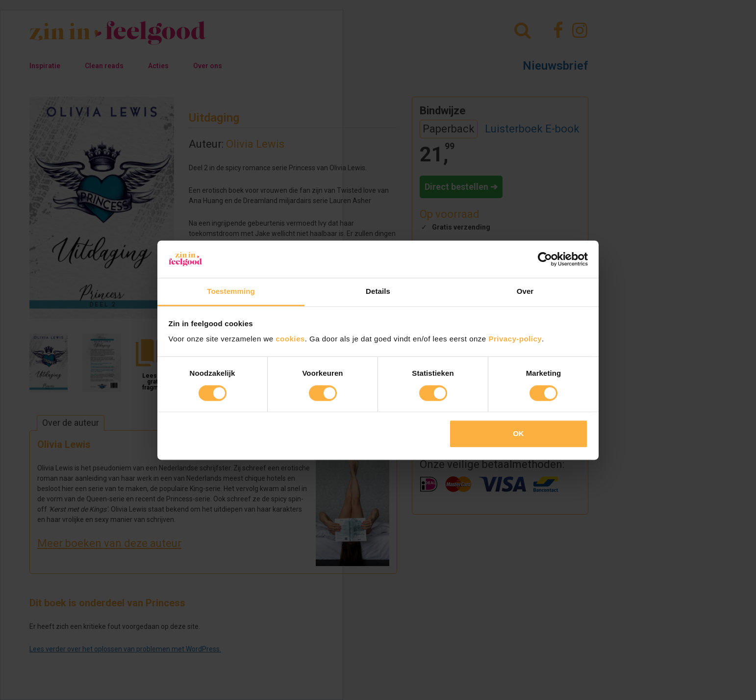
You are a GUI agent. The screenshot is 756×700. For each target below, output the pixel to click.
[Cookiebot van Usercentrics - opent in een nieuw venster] (545, 259)
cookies (290, 339)
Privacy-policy (515, 339)
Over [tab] (525, 292)
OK (518, 434)
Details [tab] (378, 292)
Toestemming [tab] (231, 292)
